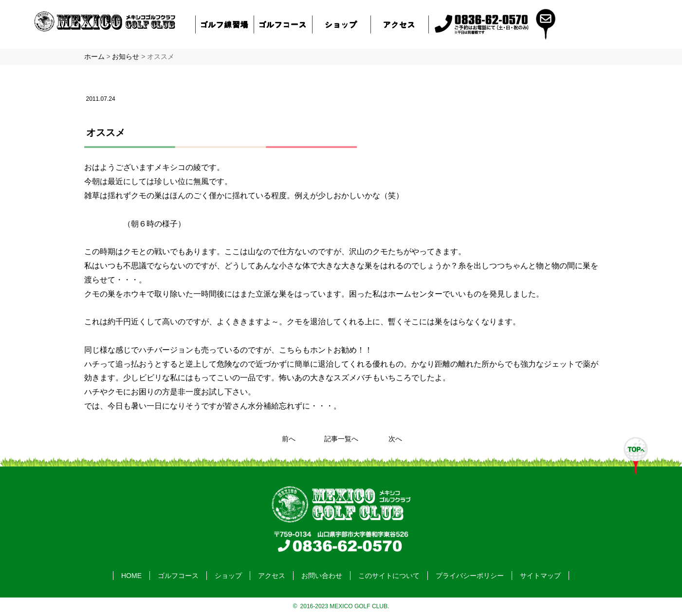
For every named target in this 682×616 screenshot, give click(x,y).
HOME (131, 576)
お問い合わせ (322, 576)
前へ (289, 439)
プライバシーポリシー (470, 576)
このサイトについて (389, 576)
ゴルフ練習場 (224, 24)
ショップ (341, 24)
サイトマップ (540, 576)
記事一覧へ (341, 439)
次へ (395, 439)
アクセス (399, 24)
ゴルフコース (283, 24)
